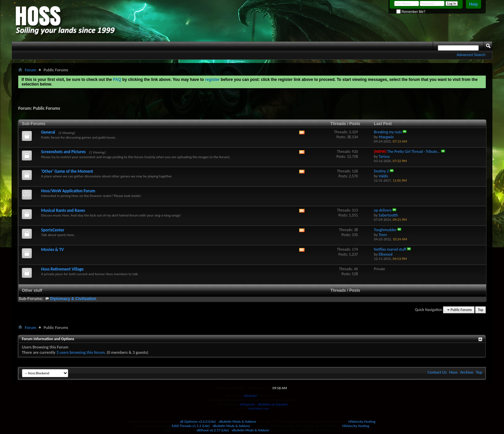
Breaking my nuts (388, 132)
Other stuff (32, 290)
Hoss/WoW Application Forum (68, 191)
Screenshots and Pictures (63, 152)
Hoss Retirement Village (62, 269)
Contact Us (437, 372)
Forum (30, 70)
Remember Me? (411, 12)
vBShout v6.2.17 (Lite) (213, 430)
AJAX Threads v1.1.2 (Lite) (191, 426)
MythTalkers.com (258, 408)
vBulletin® (251, 396)
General (48, 132)
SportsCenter (53, 230)
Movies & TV (53, 249)
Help (474, 4)
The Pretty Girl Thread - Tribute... (414, 152)
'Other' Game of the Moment (67, 171)
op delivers (383, 210)
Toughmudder (385, 230)
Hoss (453, 372)
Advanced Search (471, 55)
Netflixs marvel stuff (390, 249)
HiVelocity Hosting (362, 422)
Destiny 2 (381, 171)
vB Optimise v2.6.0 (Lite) (198, 422)
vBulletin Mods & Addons (237, 422)
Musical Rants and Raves (63, 210)
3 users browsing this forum (81, 352)
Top (480, 310)
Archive (467, 372)
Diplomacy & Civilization (73, 299)
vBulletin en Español (273, 404)
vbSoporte (247, 404)
